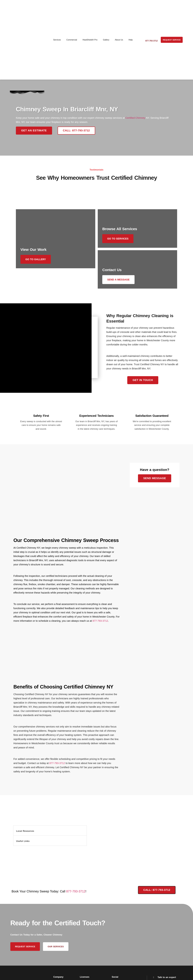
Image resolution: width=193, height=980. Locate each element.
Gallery (106, 40)
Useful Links (23, 844)
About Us (119, 40)
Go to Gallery (37, 281)
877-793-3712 (100, 624)
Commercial (72, 40)
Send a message (120, 281)
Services (57, 40)
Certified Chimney (135, 118)
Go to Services (119, 239)
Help (131, 40)
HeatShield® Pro (90, 40)
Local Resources (25, 834)
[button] (50, 834)
